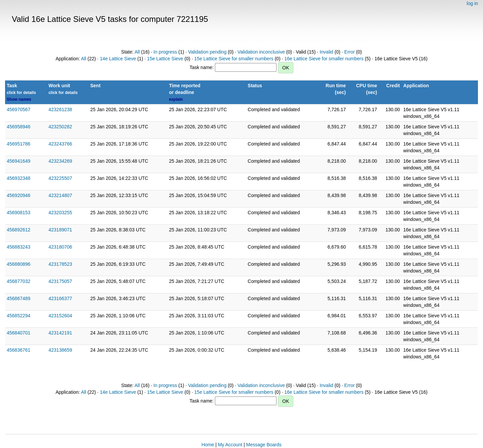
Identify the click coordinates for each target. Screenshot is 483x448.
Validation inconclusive (261, 52)
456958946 (19, 127)
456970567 (19, 109)
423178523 (60, 264)
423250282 (60, 127)
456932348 (19, 178)
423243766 (60, 144)
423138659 (60, 350)
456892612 (19, 230)
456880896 (19, 264)
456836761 (19, 350)
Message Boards (264, 445)
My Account (230, 445)
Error (349, 52)
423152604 (60, 316)
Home (208, 445)
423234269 (60, 161)
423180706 (60, 247)
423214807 (60, 195)
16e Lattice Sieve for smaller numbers (324, 59)
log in (472, 3)
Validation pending (207, 52)
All (137, 52)
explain (176, 99)
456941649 (19, 161)
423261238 (60, 109)
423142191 (60, 333)
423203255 (60, 213)
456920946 (19, 195)
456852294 (19, 316)
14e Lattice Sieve (118, 59)
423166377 (60, 298)
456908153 (19, 213)
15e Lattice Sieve (165, 59)
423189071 (60, 230)
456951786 (19, 144)
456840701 (19, 333)
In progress (165, 52)
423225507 (60, 178)
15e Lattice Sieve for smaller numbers (234, 59)
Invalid (326, 52)
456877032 (19, 281)
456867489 (19, 298)
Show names (19, 99)
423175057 (60, 281)
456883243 (19, 247)
